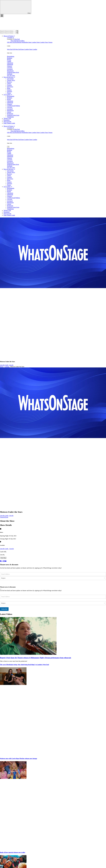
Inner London (33, 42)
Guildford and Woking (13, 106)
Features (9, 85)
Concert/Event (4, 517)
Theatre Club (7, 118)
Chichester (10, 63)
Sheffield (10, 74)
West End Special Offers (18, 41)
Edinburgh (10, 64)
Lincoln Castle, (4, 365)
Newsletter (7, 120)
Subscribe (4, 584)
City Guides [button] (8, 95)
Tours (47, 42)
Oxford (9, 112)
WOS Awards (7, 122)
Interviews (10, 87)
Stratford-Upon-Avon (13, 115)
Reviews (9, 82)
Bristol (9, 60)
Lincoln (11, 365)
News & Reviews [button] (9, 77)
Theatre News (11, 80)
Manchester (10, 71)
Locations (10, 38)
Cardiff (9, 61)
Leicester (10, 68)
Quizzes (9, 90)
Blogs (9, 88)
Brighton (10, 58)
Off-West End (11, 42)
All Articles (10, 79)
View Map (3, 558)
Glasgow (10, 66)
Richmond (18, 42)
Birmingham (11, 56)
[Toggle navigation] (2, 16)
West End (17, 39)
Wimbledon (25, 42)
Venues (50, 42)
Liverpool (10, 69)
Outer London (41, 42)
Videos (9, 83)
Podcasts (10, 91)
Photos (9, 93)
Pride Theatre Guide (9, 123)
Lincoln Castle (4, 549)
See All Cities (11, 76)
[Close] (1, 589)
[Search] (8, 31)
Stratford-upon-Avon (13, 72)
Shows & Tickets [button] (9, 36)
